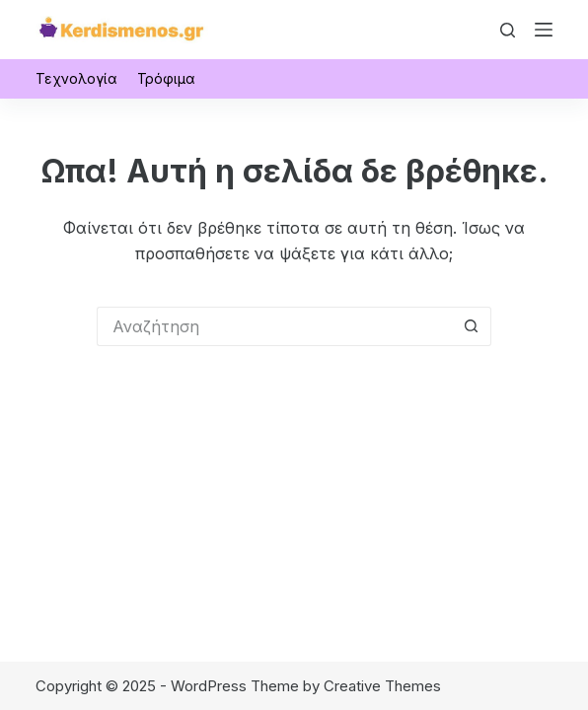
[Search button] (472, 326)
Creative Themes (382, 686)
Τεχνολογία (76, 78)
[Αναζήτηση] (508, 30)
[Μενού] (544, 30)
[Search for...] (274, 326)
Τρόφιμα (166, 78)
